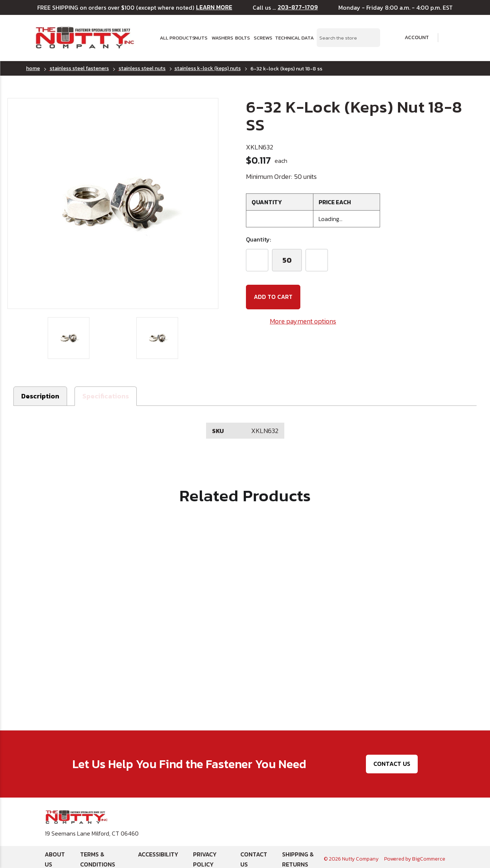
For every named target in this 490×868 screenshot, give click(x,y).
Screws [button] (262, 38)
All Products (175, 38)
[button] (106, 392)
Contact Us (392, 760)
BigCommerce (429, 855)
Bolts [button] (242, 38)
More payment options (303, 321)
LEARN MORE (214, 7)
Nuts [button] (200, 38)
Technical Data (291, 38)
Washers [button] (221, 38)
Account (412, 38)
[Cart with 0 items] (451, 38)
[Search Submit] (370, 38)
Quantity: (258, 239)
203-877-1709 (298, 7)
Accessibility (158, 850)
